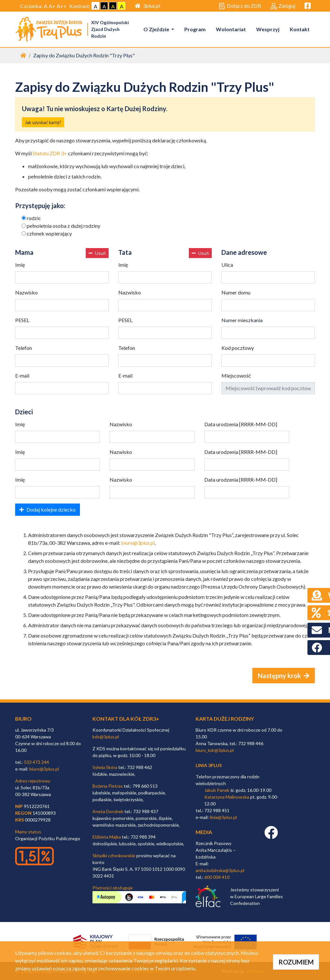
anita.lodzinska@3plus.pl (220, 870)
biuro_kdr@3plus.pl (215, 750)
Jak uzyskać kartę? (43, 122)
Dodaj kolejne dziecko (48, 509)
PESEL (22, 320)
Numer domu (236, 292)
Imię (20, 265)
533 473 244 (36, 762)
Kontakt (300, 29)
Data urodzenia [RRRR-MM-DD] (241, 424)
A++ (62, 6)
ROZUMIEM (296, 962)
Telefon (24, 348)
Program (195, 29)
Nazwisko (26, 292)
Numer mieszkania (242, 320)
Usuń (97, 253)
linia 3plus (209, 765)
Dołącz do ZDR (240, 6)
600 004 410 (217, 877)
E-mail (22, 375)
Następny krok (284, 676)
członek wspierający (49, 233)
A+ (52, 6)
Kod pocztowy (238, 348)
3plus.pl (147, 6)
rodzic (34, 218)
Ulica (227, 265)
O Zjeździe (157, 29)
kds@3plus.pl (106, 737)
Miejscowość (236, 375)
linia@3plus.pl (223, 817)
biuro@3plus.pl (138, 543)
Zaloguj (283, 6)
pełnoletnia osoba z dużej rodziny (63, 226)
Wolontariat (231, 29)
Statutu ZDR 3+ (50, 153)
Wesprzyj (268, 29)
